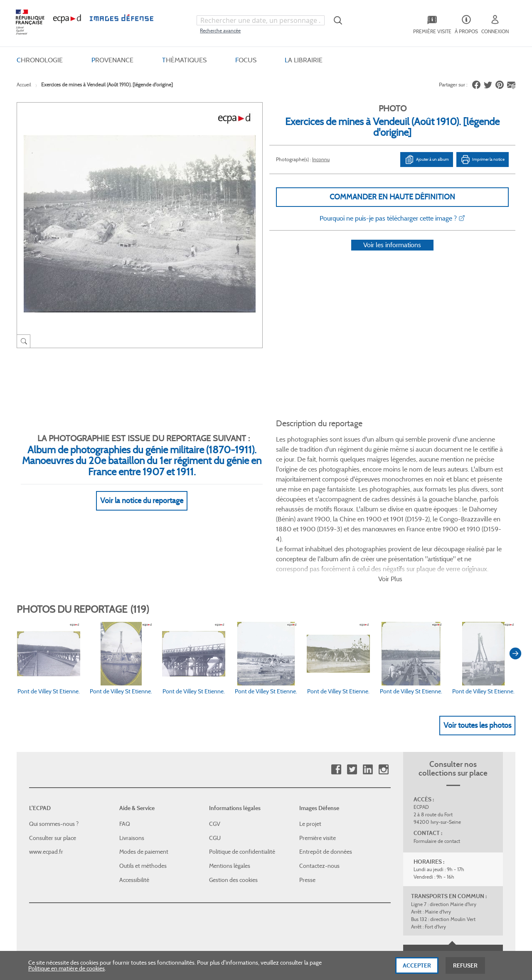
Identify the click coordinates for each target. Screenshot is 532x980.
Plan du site (248, 889)
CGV (215, 754)
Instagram (383, 699)
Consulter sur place (53, 768)
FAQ (125, 754)
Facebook (336, 699)
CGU (215, 768)
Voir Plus (390, 509)
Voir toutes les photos (477, 655)
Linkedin (368, 699)
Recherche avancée (220, 31)
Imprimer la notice (483, 160)
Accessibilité (134, 810)
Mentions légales (230, 796)
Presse (307, 810)
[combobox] (261, 20)
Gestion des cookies (233, 810)
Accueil (24, 85)
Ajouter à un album (427, 160)
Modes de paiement (144, 781)
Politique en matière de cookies (66, 970)
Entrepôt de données (326, 781)
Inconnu (321, 159)
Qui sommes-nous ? (54, 754)
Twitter (352, 699)
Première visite (318, 768)
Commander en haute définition (392, 197)
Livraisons (132, 768)
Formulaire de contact (437, 771)
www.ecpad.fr (46, 781)
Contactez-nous (319, 796)
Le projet (310, 754)
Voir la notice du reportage (142, 491)
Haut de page (453, 884)
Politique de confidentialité (242, 781)
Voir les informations (392, 256)
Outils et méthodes (143, 796)
